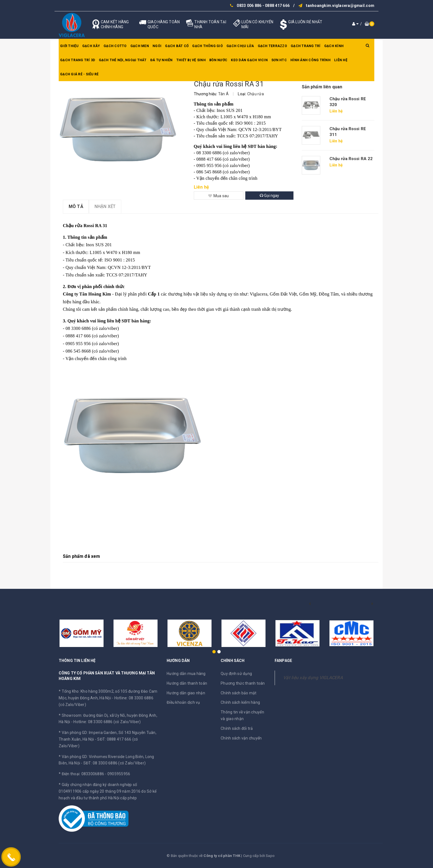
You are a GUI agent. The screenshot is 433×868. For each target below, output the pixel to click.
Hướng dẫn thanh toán (187, 683)
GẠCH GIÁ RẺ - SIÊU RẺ (79, 74)
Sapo (270, 856)
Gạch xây (91, 46)
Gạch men (140, 46)
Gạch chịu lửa (240, 46)
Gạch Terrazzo (272, 46)
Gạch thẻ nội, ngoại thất (123, 60)
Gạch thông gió (208, 46)
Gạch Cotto (115, 46)
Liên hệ (341, 60)
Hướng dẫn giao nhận (186, 693)
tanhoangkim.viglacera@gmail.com (340, 6)
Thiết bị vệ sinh (191, 60)
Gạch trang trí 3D (78, 60)
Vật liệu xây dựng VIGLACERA (313, 678)
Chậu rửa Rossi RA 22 (351, 159)
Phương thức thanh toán (243, 683)
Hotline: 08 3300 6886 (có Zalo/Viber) (107, 722)
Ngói (157, 46)
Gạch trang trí (306, 46)
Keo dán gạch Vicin (249, 60)
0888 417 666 (277, 6)
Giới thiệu (69, 46)
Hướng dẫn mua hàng (186, 674)
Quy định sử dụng (236, 674)
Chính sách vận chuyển (241, 738)
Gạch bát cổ (177, 46)
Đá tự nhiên (162, 60)
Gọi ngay (269, 196)
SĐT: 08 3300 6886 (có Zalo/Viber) (114, 763)
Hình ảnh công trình (310, 60)
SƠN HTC (279, 60)
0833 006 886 (249, 6)
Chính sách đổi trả (237, 728)
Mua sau (219, 196)
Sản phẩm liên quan (322, 87)
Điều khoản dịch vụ (183, 702)
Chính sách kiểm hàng (240, 702)
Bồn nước (218, 60)
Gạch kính (334, 46)
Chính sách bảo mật (239, 693)
